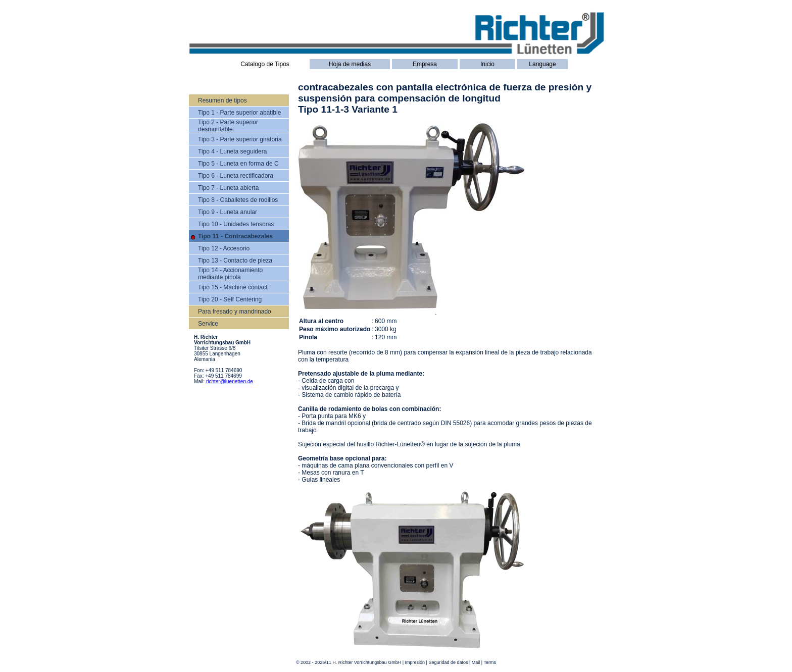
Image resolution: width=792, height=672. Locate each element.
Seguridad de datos (448, 662)
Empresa (425, 64)
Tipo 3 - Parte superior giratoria (240, 139)
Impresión (415, 662)
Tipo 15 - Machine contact (233, 287)
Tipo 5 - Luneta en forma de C (238, 164)
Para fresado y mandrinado (235, 312)
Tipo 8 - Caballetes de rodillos (238, 200)
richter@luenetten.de (230, 381)
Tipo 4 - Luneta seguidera (232, 151)
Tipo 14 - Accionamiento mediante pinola (230, 274)
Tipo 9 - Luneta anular (228, 212)
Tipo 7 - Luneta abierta (228, 188)
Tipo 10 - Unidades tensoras (236, 224)
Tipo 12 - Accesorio (224, 248)
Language (542, 64)
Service (208, 324)
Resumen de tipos (222, 100)
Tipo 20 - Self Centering (230, 299)
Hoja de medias (350, 64)
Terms (490, 662)
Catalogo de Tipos (265, 64)
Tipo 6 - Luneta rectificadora (236, 176)
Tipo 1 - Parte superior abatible (239, 113)
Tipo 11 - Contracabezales (235, 236)
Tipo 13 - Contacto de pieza (235, 261)
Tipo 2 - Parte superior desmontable (228, 126)
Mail (476, 662)
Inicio (487, 64)
